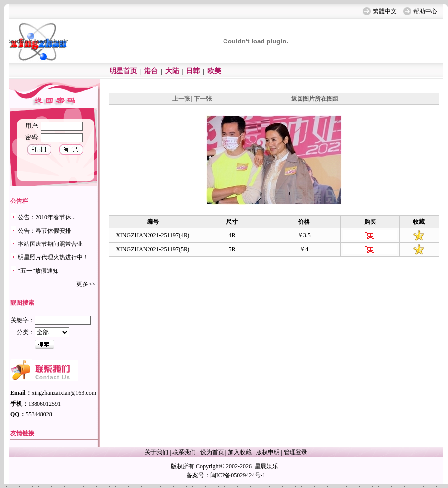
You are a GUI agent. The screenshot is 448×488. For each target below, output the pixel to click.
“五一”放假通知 (38, 271)
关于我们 (156, 452)
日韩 (193, 71)
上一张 (181, 99)
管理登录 (296, 452)
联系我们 (184, 452)
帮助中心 (425, 11)
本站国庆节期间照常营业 (50, 244)
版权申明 (268, 452)
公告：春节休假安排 (44, 231)
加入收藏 (240, 452)
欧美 (214, 71)
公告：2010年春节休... (47, 217)
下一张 (203, 99)
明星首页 (123, 71)
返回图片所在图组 (315, 99)
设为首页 (212, 452)
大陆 (172, 71)
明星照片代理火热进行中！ (53, 257)
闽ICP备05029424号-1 (238, 475)
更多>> (86, 284)
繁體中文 (385, 11)
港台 (151, 71)
